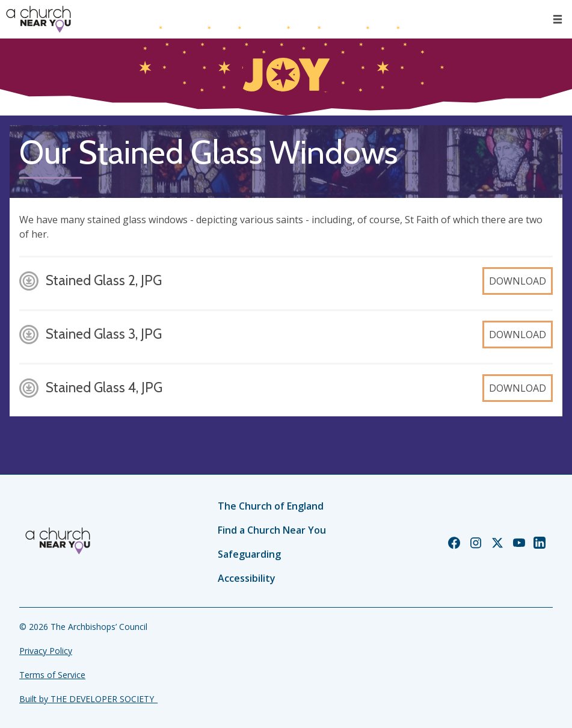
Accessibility (247, 578)
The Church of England (271, 506)
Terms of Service (52, 675)
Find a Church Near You (272, 530)
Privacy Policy (46, 651)
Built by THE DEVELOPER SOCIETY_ (88, 699)
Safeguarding (249, 554)
